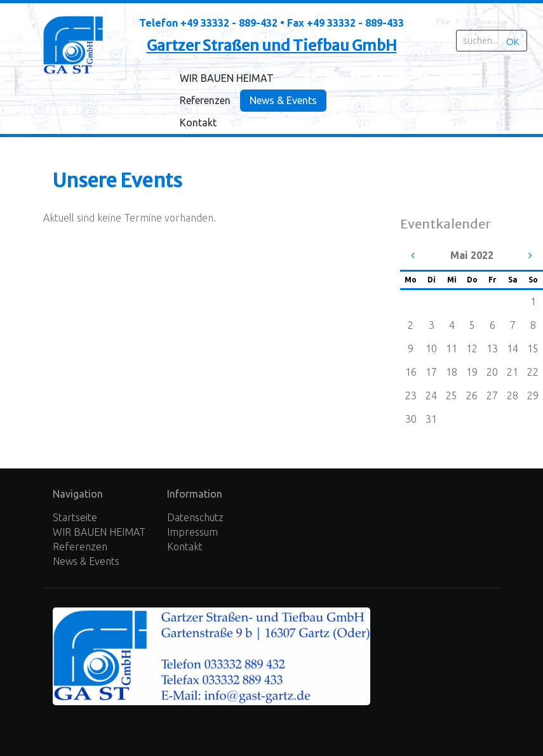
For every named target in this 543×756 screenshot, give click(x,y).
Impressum (192, 532)
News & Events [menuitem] (283, 100)
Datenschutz (195, 517)
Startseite (75, 517)
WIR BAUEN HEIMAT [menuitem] (227, 78)
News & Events (86, 561)
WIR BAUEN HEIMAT (99, 532)
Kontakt (185, 547)
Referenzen (80, 547)
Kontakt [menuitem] (198, 123)
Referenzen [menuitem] (205, 100)
